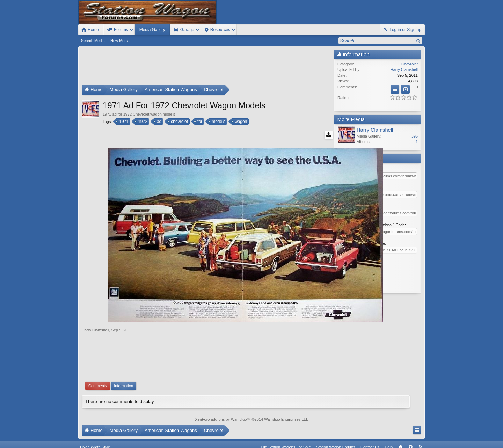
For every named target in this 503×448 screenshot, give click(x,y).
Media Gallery (152, 30)
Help (389, 435)
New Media (120, 41)
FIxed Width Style (95, 435)
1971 (123, 122)
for (199, 122)
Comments (98, 369)
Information (123, 369)
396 (415, 136)
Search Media (93, 41)
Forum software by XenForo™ (129, 442)
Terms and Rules (356, 442)
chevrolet (179, 122)
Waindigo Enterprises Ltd (286, 403)
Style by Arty (412, 442)
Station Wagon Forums (336, 435)
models (218, 122)
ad (159, 122)
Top (410, 435)
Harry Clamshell (95, 314)
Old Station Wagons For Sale (286, 435)
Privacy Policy (386, 442)
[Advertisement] (206, 67)
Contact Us (370, 435)
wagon (240, 122)
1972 (142, 122)
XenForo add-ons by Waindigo (221, 403)
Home (400, 435)
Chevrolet (410, 64)
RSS (421, 435)
